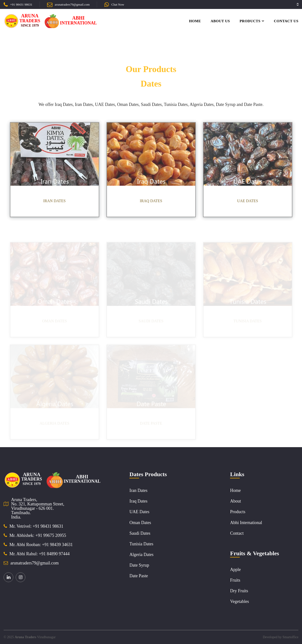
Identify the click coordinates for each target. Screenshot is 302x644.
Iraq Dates (138, 501)
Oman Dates (140, 523)
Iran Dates (138, 490)
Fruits (235, 580)
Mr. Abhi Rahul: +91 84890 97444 (39, 554)
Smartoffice (290, 637)
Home (195, 21)
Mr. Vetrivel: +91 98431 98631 (36, 526)
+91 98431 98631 (21, 4)
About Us (220, 21)
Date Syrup (139, 565)
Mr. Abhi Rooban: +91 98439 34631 (41, 545)
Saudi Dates (140, 533)
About (235, 501)
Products (250, 21)
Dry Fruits (239, 591)
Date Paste (139, 576)
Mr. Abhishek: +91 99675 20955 (38, 535)
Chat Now (118, 4)
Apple (235, 570)
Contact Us (286, 21)
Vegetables (239, 601)
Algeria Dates (141, 555)
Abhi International (246, 523)
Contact (237, 533)
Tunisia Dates (141, 544)
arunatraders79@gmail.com (72, 4)
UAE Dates (139, 512)
